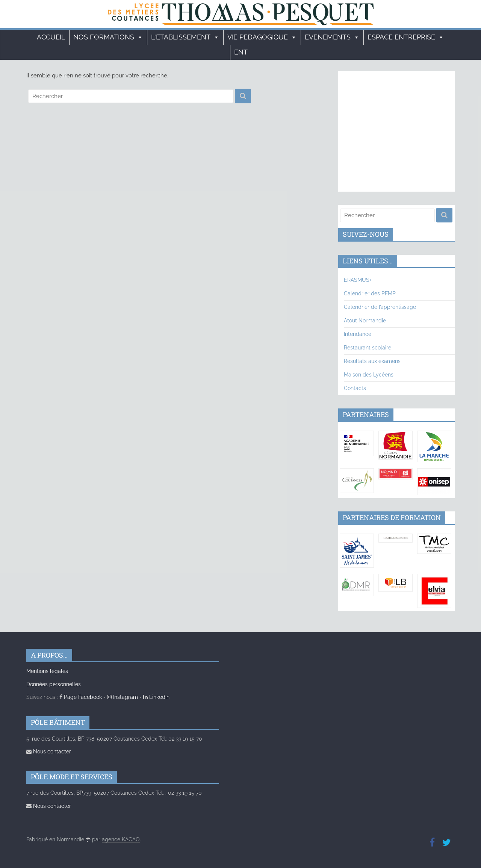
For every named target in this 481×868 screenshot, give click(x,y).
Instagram (123, 697)
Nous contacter (49, 752)
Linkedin (156, 697)
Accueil (51, 37)
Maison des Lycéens (369, 375)
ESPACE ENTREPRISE (406, 37)
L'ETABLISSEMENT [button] (185, 37)
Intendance (358, 334)
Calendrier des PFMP (370, 293)
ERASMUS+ (358, 280)
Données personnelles (54, 684)
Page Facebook (81, 697)
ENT (241, 52)
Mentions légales (47, 671)
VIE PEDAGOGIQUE (262, 37)
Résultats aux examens (372, 361)
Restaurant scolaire (368, 348)
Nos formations (108, 37)
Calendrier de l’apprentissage (380, 307)
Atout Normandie (365, 321)
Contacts (355, 388)
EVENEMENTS (332, 37)
